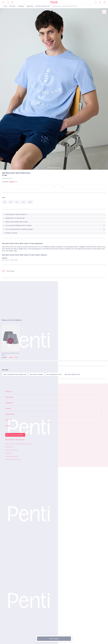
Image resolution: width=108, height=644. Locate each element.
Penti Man (12, 6)
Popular (8, 392)
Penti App (8, 420)
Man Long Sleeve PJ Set (54, 374)
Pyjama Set (30, 6)
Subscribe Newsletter (16, 435)
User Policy (9, 453)
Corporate (9, 403)
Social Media (10, 414)
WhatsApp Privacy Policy (13, 459)
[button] (48, 168)
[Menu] (3, 2)
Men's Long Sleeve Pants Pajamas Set (15, 374)
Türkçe (8, 426)
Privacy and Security (12, 450)
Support (8, 409)
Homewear (21, 6)
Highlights (9, 397)
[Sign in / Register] (100, 2)
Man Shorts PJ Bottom (37, 374)
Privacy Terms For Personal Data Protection (19, 444)
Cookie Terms (9, 447)
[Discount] (12, 2)
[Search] (8, 2)
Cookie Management (11, 456)
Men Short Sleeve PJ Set (43, 6)
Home (5, 6)
